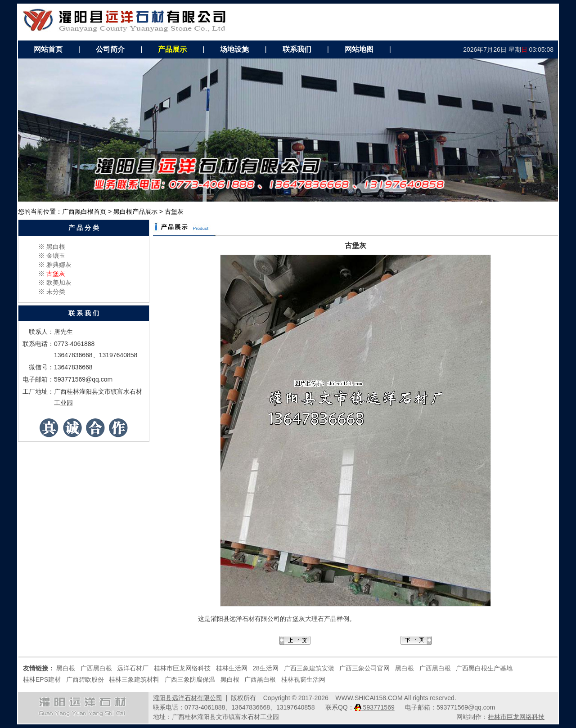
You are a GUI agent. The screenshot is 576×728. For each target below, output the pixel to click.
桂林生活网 (232, 668)
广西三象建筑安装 (309, 668)
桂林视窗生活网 (303, 679)
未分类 (56, 292)
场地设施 (234, 49)
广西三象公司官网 (364, 668)
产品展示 (172, 49)
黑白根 (56, 247)
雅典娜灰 (59, 265)
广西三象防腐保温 (190, 679)
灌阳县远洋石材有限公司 (188, 698)
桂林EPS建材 (42, 679)
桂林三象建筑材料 (134, 679)
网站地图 (359, 49)
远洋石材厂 (133, 668)
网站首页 (48, 49)
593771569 (374, 707)
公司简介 (110, 49)
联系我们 (297, 49)
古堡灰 (56, 274)
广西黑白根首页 (84, 211)
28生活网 (265, 668)
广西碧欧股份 (85, 679)
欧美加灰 (59, 283)
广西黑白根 (96, 668)
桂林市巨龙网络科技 (182, 668)
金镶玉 (56, 256)
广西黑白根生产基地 (484, 668)
